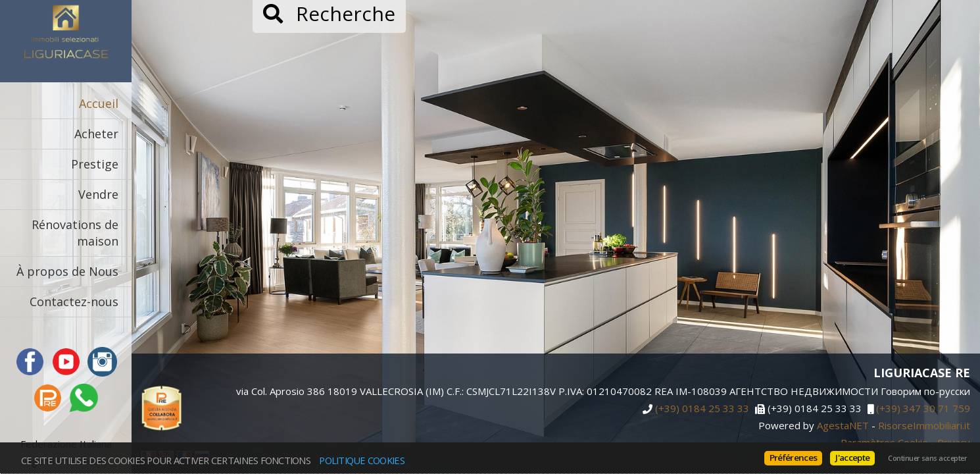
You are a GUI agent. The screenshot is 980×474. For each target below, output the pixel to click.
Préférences (794, 458)
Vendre (98, 194)
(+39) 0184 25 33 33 (702, 409)
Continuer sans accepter (927, 458)
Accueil (99, 103)
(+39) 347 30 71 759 (923, 409)
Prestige (95, 164)
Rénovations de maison (75, 233)
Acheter (96, 134)
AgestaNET (843, 425)
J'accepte (852, 458)
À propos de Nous (67, 271)
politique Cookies (362, 460)
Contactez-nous (74, 302)
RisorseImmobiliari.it (924, 425)
